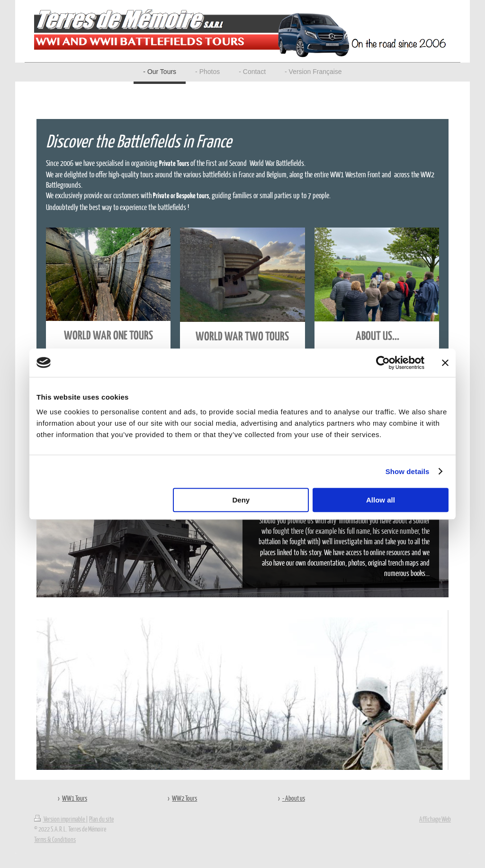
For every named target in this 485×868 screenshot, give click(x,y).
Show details (408, 471)
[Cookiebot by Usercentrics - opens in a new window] (383, 363)
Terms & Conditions (55, 839)
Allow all (381, 500)
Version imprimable (60, 819)
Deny (241, 500)
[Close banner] (445, 363)
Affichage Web (435, 819)
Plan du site (101, 819)
